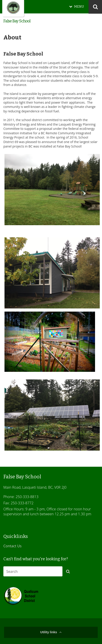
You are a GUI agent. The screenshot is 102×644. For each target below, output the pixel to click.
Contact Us (12, 546)
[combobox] (33, 571)
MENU (79, 7)
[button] (69, 572)
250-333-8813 (27, 497)
